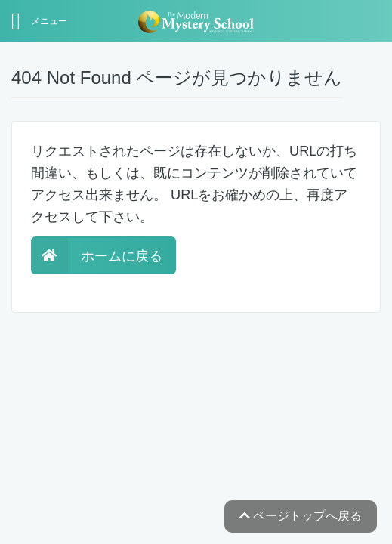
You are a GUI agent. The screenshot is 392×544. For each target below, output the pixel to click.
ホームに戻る (97, 256)
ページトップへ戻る (301, 516)
